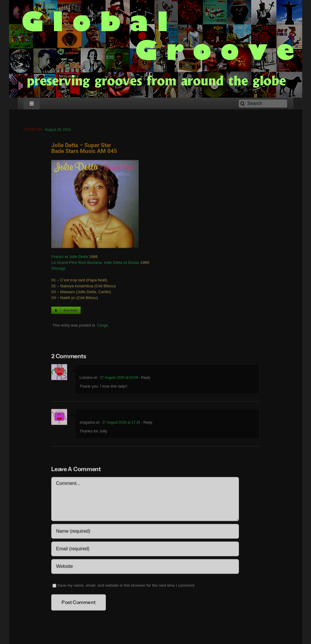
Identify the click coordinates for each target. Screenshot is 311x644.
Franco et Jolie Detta (70, 258)
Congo (103, 326)
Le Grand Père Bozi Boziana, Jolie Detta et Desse (95, 263)
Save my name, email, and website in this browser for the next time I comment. (126, 586)
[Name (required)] (145, 532)
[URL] (145, 567)
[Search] (263, 104)
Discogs (58, 269)
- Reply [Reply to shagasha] (146, 423)
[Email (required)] (145, 550)
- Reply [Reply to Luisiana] (144, 379)
